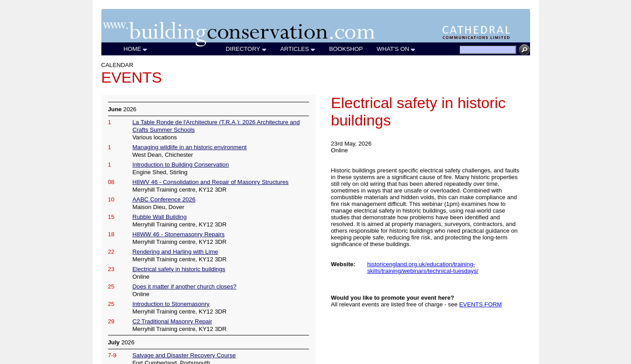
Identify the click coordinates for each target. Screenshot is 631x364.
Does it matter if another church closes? (185, 287)
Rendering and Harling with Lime (176, 252)
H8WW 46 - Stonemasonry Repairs (179, 234)
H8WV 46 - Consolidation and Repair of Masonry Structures (211, 182)
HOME (136, 49)
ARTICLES (298, 49)
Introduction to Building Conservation (181, 165)
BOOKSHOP (346, 49)
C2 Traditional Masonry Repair (173, 321)
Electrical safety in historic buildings (179, 269)
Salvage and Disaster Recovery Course (184, 355)
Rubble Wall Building (160, 217)
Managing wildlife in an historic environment (190, 147)
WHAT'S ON (397, 49)
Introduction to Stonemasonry (171, 304)
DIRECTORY (246, 49)
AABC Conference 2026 (164, 199)
